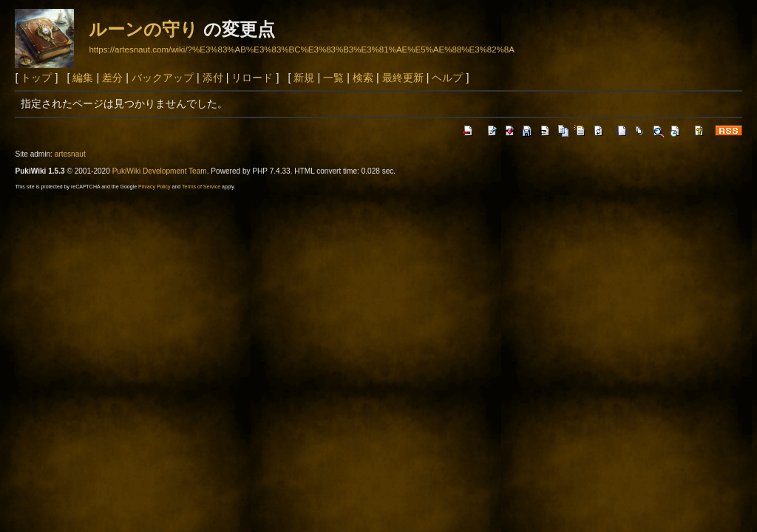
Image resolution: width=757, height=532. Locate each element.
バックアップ (163, 78)
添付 (213, 78)
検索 (363, 78)
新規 (304, 78)
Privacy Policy (155, 187)
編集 (83, 78)
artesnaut (70, 154)
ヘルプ (447, 78)
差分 (112, 78)
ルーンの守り (143, 29)
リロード (252, 78)
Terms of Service (201, 187)
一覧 (333, 78)
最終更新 (403, 78)
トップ (36, 78)
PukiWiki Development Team (160, 171)
